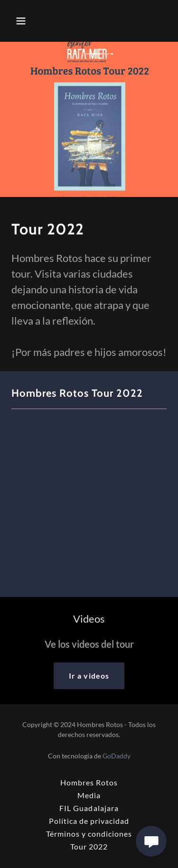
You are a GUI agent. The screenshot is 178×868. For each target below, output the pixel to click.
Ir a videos (89, 676)
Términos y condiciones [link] (89, 834)
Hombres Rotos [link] (89, 782)
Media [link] (89, 795)
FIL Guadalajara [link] (89, 808)
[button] (23, 21)
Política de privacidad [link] (89, 821)
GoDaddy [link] (117, 756)
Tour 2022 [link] (89, 846)
